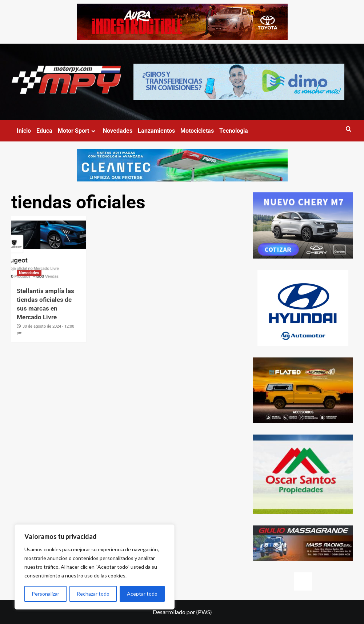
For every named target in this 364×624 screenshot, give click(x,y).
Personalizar (45, 594)
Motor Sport (78, 131)
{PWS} (204, 612)
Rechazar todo (93, 594)
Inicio (24, 131)
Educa (44, 131)
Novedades (118, 131)
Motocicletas (197, 131)
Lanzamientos (156, 131)
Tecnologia (234, 131)
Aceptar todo (142, 594)
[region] (95, 567)
